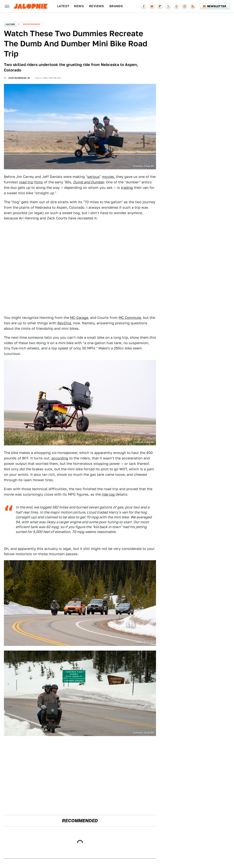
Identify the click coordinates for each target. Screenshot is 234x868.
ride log (108, 494)
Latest (63, 6)
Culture (10, 24)
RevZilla (64, 323)
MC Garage (79, 318)
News (79, 6)
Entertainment (32, 24)
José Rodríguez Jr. (19, 78)
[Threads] (176, 6)
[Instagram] (185, 6)
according (60, 458)
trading (127, 188)
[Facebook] (144, 6)
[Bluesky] (152, 6)
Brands (116, 6)
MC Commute (130, 318)
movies (108, 177)
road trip (26, 182)
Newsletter (215, 6)
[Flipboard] (160, 6)
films (39, 182)
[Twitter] (168, 6)
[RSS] (193, 6)
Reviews (97, 6)
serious (93, 177)
